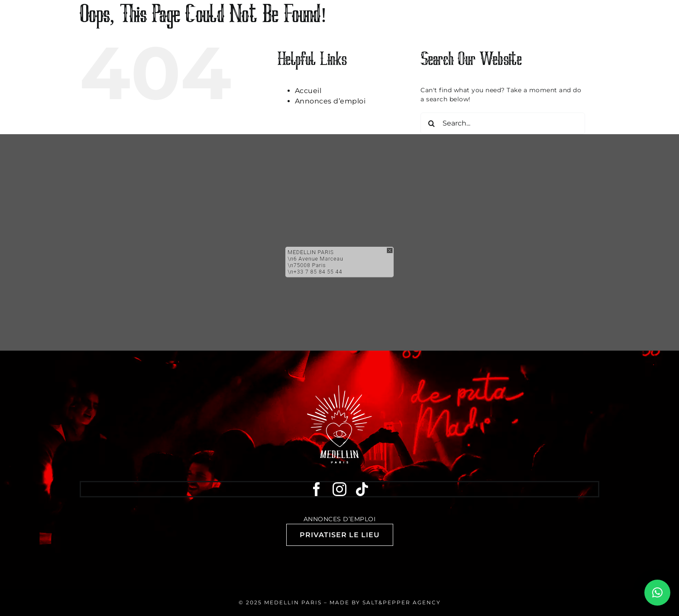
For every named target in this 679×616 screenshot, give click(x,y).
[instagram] (340, 489)
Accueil (308, 91)
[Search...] (503, 123)
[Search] (431, 123)
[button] (339, 234)
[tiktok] (362, 489)
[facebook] (317, 489)
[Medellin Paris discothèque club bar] (339, 388)
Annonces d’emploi (330, 101)
